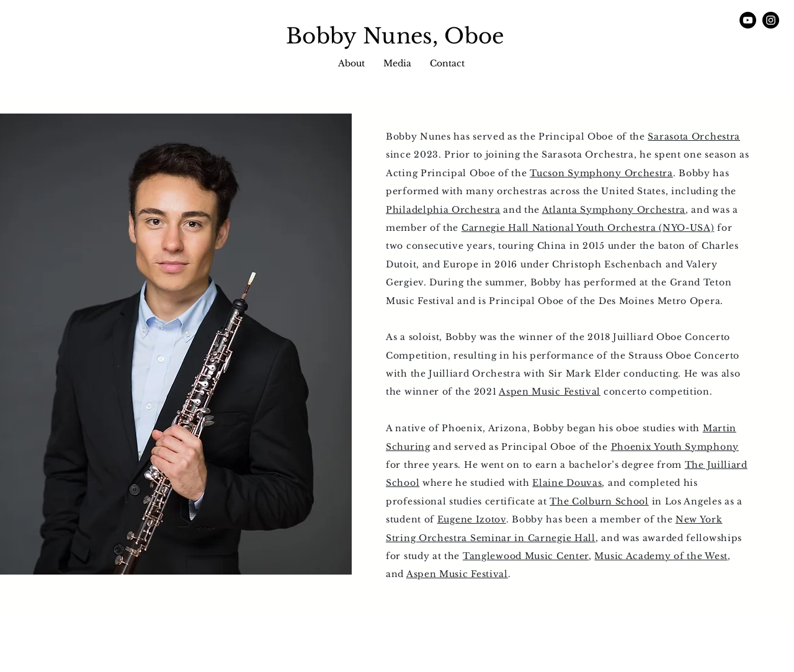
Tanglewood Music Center (526, 556)
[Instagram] (771, 20)
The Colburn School (599, 501)
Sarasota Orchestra (694, 137)
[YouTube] (748, 20)
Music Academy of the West (661, 556)
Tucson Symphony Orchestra (601, 173)
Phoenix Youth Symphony (675, 447)
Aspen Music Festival (550, 392)
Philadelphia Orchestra (443, 210)
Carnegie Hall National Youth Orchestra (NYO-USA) (588, 228)
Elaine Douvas (567, 483)
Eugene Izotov (472, 519)
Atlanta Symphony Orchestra (614, 210)
